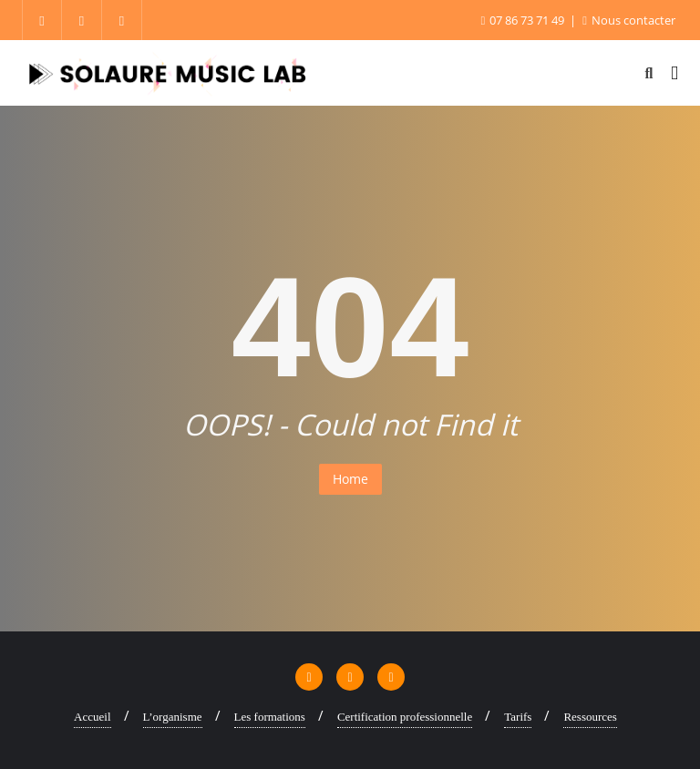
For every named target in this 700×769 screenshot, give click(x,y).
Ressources (590, 717)
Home (350, 479)
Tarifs (518, 717)
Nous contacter (629, 20)
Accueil (92, 717)
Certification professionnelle (405, 717)
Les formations (270, 717)
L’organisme (173, 717)
